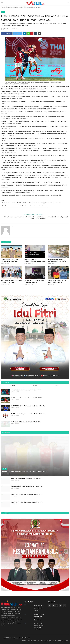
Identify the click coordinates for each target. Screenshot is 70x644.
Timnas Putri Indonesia (38, 203)
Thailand (4, 206)
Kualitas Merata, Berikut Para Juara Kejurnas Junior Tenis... (12, 281)
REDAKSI (24, 641)
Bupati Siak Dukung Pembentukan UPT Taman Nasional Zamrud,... (39, 608)
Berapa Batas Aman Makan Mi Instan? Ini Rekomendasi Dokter (19, 218)
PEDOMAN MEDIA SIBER (46, 641)
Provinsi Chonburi (59, 203)
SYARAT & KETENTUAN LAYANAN (60, 641)
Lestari (4, 29)
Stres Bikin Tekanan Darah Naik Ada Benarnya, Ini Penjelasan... (39, 617)
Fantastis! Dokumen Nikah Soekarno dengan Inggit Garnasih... (35, 260)
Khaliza (3, 263)
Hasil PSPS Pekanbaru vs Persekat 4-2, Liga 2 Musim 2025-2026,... (28, 406)
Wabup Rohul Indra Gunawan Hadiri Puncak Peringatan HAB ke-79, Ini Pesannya (52, 218)
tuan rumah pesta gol (13, 206)
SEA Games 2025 (27, 203)
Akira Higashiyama (24, 206)
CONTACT (30, 641)
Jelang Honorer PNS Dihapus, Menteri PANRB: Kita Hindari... (10, 260)
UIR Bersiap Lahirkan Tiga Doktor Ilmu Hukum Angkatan (34, 281)
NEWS (6, 7)
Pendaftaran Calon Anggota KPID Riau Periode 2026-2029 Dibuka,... (29, 414)
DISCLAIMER (36, 641)
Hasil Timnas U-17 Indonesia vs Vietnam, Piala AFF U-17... (26, 390)
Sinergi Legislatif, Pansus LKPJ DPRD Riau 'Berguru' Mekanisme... (39, 626)
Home (2, 7)
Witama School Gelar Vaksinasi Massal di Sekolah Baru (57, 281)
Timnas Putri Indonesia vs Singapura (38, 206)
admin (12, 416)
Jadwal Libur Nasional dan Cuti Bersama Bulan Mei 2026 (26, 479)
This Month (35, 386)
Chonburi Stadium (49, 203)
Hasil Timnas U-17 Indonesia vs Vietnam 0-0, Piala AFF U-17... (27, 398)
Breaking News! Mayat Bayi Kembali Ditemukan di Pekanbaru (58, 260)
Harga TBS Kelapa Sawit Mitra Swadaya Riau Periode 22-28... (27, 502)
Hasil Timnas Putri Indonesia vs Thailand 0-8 (11, 203)
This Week (12, 386)
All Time (57, 386)
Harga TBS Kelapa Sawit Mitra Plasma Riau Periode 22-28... (27, 494)
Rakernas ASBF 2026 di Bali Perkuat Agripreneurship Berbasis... (28, 486)
